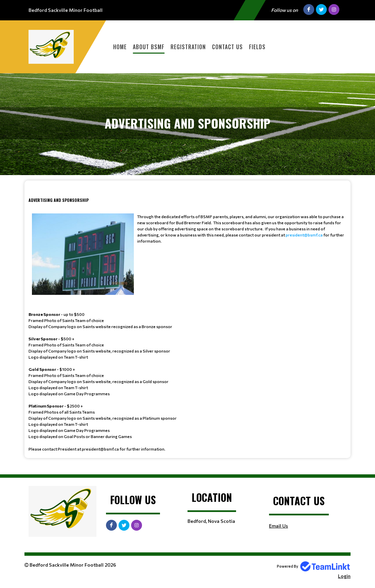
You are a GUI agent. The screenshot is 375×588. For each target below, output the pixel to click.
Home (120, 47)
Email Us (279, 526)
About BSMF (149, 47)
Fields (257, 47)
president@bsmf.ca (304, 235)
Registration (188, 47)
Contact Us (227, 47)
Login (344, 576)
